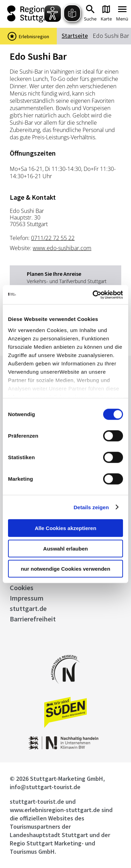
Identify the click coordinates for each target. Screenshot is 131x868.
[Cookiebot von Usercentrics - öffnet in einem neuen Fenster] (93, 295)
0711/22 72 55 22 (53, 238)
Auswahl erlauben (65, 548)
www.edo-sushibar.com (62, 248)
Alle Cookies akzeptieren (66, 528)
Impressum (27, 598)
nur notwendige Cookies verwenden (66, 569)
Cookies (22, 588)
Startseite (75, 36)
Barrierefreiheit (33, 619)
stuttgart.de (28, 608)
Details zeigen (91, 507)
